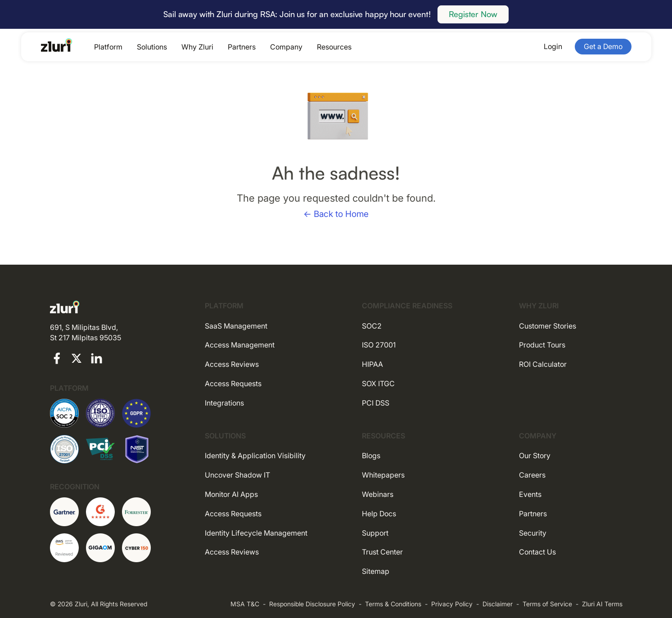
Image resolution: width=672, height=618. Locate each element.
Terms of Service (547, 604)
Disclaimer (498, 604)
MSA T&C (245, 604)
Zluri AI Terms (602, 604)
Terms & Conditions (393, 604)
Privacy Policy (452, 604)
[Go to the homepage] (57, 45)
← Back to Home (336, 214)
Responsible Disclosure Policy (312, 604)
